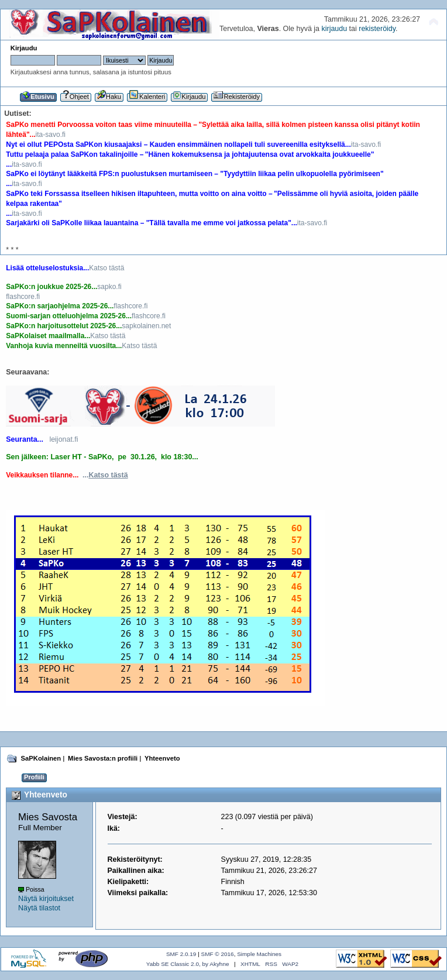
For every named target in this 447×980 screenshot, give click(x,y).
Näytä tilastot (39, 908)
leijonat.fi (63, 439)
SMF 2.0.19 (181, 954)
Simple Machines (259, 954)
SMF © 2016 (218, 954)
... (105, 475)
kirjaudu (334, 29)
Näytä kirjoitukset (46, 899)
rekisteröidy (377, 29)
